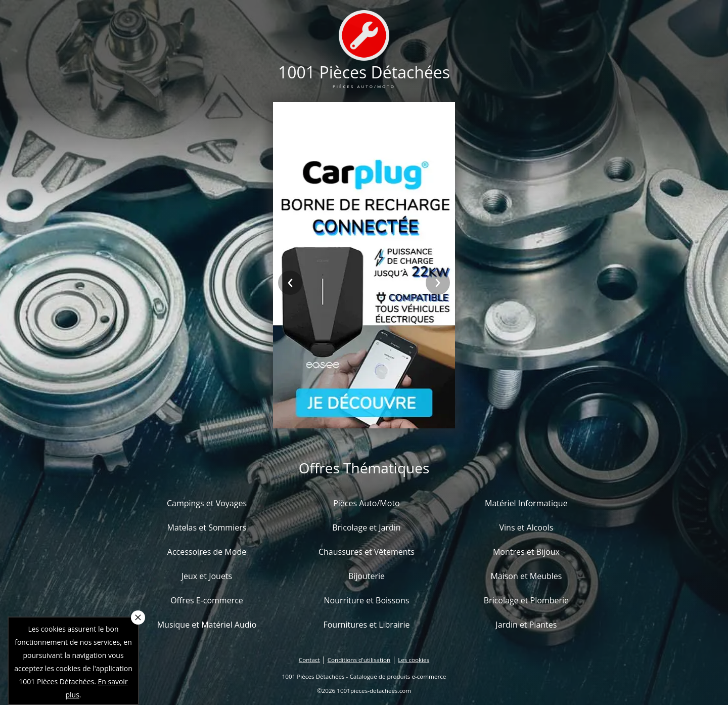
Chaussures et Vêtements (367, 552)
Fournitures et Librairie (366, 625)
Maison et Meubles (526, 576)
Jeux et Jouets (207, 576)
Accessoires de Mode (207, 552)
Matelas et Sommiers (207, 527)
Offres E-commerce (207, 600)
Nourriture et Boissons (366, 600)
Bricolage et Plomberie (526, 600)
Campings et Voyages (207, 503)
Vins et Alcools (527, 527)
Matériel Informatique (526, 503)
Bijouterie (367, 576)
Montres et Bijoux (526, 552)
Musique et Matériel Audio (207, 625)
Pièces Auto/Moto (367, 503)
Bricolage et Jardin (366, 527)
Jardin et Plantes (526, 625)
